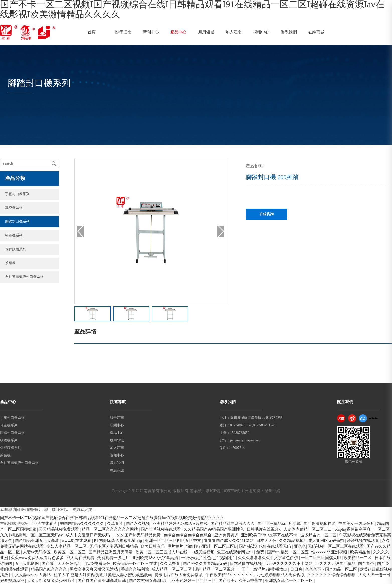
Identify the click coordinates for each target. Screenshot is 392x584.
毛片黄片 (176, 547)
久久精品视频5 (293, 541)
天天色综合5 (69, 564)
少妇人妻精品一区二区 (67, 547)
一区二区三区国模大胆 (321, 558)
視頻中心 (261, 32)
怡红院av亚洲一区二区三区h (212, 547)
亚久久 (300, 547)
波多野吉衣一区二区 (319, 535)
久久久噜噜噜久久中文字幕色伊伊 (268, 558)
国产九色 (367, 564)
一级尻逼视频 (203, 552)
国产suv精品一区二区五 (288, 552)
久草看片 (115, 524)
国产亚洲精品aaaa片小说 (279, 524)
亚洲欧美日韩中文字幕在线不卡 (270, 535)
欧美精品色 (361, 552)
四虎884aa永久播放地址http (118, 541)
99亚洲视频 (338, 552)
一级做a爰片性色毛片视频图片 (209, 558)
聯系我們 (289, 32)
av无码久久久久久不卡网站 (289, 564)
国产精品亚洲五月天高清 (37, 541)
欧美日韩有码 (153, 547)
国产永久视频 (138, 524)
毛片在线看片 (46, 524)
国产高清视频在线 (320, 524)
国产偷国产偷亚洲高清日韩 (102, 581)
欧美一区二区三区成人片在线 (162, 552)
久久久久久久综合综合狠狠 (332, 575)
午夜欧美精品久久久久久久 (230, 575)
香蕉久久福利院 (135, 570)
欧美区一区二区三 (70, 552)
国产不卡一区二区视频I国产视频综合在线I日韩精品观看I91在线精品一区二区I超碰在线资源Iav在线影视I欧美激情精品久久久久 (112, 518)
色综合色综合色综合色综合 (188, 535)
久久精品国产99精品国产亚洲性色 (214, 530)
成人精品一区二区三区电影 (176, 570)
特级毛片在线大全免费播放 (179, 575)
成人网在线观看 (81, 558)
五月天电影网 (27, 564)
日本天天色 (267, 541)
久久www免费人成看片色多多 (38, 558)
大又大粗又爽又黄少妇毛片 (51, 581)
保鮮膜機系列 (16, 249)
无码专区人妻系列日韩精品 (114, 547)
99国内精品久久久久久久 (82, 524)
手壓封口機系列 (17, 194)
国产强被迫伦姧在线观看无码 (265, 547)
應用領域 (206, 32)
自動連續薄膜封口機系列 (24, 277)
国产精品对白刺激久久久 (233, 524)
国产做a (48, 564)
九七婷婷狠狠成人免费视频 (281, 575)
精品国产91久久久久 (49, 570)
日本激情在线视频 (246, 564)
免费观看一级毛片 (114, 558)
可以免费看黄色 (97, 564)
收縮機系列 (14, 236)
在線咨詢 (267, 214)
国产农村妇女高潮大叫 (149, 581)
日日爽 (297, 570)
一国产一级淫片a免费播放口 (263, 570)
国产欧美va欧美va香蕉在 (241, 581)
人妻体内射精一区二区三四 (308, 530)
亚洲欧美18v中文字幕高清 (156, 558)
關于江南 (123, 32)
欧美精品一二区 (358, 558)
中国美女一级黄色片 (357, 524)
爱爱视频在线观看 (363, 541)
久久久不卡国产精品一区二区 (332, 570)
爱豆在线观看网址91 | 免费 (241, 552)
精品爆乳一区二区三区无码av (37, 535)
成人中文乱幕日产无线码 (88, 535)
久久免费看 (170, 564)
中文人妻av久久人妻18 (31, 575)
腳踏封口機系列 (17, 222)
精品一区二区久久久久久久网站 (110, 530)
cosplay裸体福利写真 (353, 530)
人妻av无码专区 (37, 552)
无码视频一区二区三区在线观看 (336, 547)
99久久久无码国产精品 (336, 564)
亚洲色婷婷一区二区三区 (194, 581)
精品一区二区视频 (219, 570)
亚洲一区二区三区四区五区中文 (173, 541)
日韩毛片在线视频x (264, 530)
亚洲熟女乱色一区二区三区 (289, 581)
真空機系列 (14, 208)
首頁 (92, 32)
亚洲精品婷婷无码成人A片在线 (181, 524)
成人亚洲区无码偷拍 (327, 541)
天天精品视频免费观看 (59, 530)
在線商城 (316, 32)
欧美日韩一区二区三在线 (136, 564)
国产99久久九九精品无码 (206, 564)
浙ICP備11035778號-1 (225, 491)
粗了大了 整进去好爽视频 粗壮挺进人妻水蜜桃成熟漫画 (103, 575)
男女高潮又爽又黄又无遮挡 (94, 570)
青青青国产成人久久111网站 (229, 541)
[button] (221, 231)
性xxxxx (318, 552)
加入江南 (234, 32)
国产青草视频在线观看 (161, 530)
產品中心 (178, 32)
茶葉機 (10, 263)
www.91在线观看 (77, 541)
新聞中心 (151, 32)
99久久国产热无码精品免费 (137, 535)
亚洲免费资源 (227, 535)
